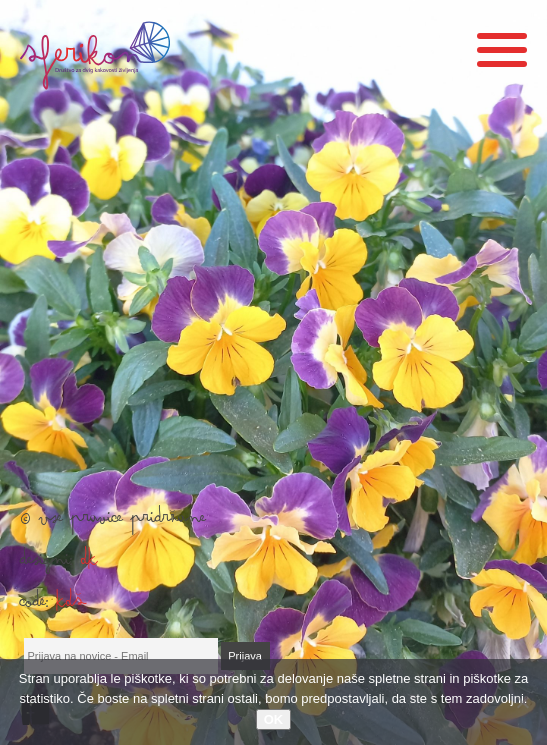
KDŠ (71, 606)
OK (274, 719)
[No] (522, 702)
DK (89, 564)
